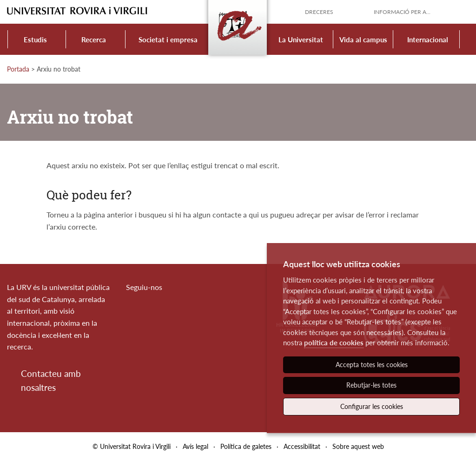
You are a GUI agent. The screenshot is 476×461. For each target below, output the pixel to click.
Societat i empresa (168, 40)
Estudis (35, 40)
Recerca (94, 40)
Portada (18, 69)
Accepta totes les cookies (372, 365)
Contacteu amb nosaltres (51, 380)
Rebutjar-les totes (371, 385)
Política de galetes (246, 446)
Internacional (428, 40)
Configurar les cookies (372, 406)
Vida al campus (363, 40)
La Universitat (301, 40)
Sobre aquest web (358, 446)
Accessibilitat (302, 446)
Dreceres (319, 12)
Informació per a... (402, 12)
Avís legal (195, 446)
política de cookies (334, 342)
